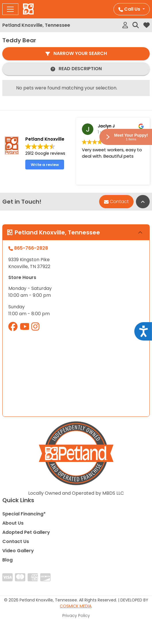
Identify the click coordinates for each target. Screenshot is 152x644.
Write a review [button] (45, 165)
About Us (13, 523)
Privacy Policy (76, 616)
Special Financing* (24, 514)
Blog (7, 560)
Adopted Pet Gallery (26, 532)
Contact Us (16, 541)
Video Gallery (18, 551)
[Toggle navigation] (10, 9)
